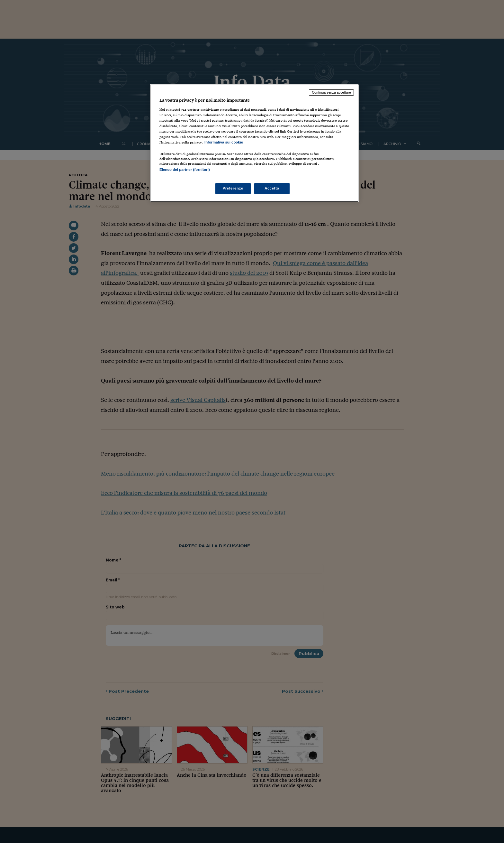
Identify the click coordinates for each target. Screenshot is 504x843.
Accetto (272, 188)
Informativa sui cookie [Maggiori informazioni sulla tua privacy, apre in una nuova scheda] (224, 142)
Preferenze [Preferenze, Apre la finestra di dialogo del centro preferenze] (233, 188)
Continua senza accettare (331, 92)
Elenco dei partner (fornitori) (185, 170)
